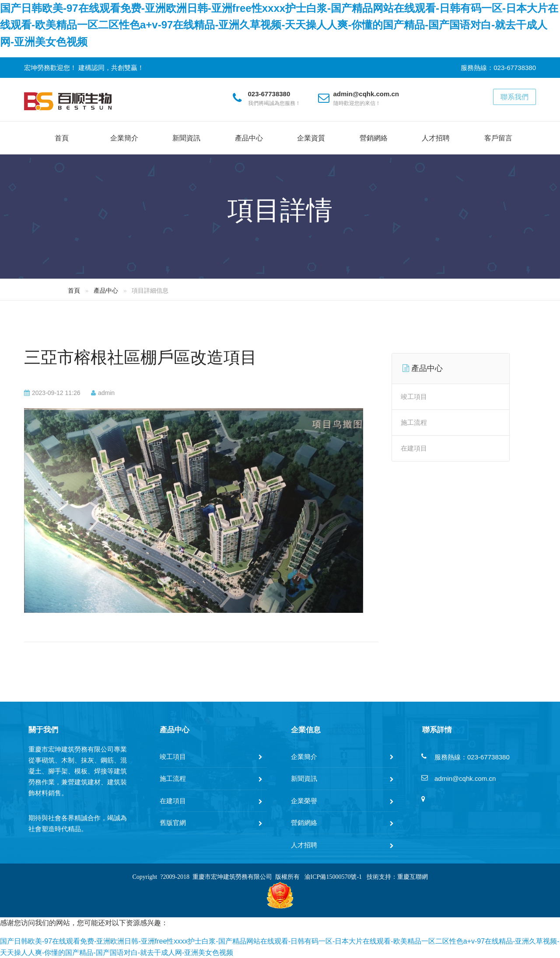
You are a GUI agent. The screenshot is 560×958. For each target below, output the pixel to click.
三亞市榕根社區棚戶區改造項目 (140, 357)
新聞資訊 (186, 138)
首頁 (62, 138)
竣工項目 (414, 397)
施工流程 (414, 422)
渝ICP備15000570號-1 (333, 877)
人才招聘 (436, 138)
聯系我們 (514, 97)
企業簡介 (124, 138)
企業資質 (311, 138)
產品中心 (249, 138)
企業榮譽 (304, 801)
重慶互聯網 (413, 877)
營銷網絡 (374, 138)
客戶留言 (498, 138)
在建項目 (414, 448)
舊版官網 (173, 823)
